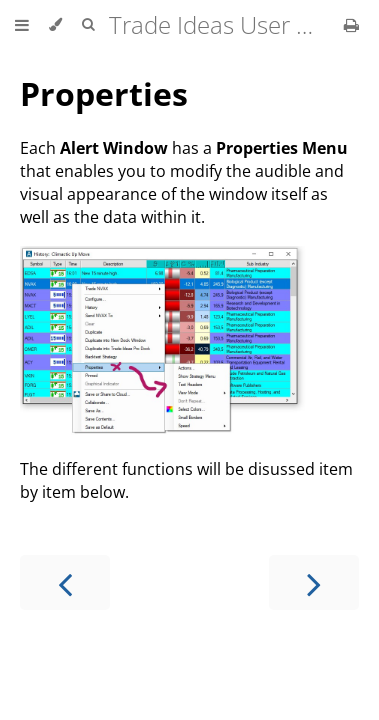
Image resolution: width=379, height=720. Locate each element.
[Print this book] (351, 25)
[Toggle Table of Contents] (22, 25)
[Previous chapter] (65, 582)
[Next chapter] (314, 582)
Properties (104, 93)
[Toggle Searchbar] (88, 25)
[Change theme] (55, 25)
